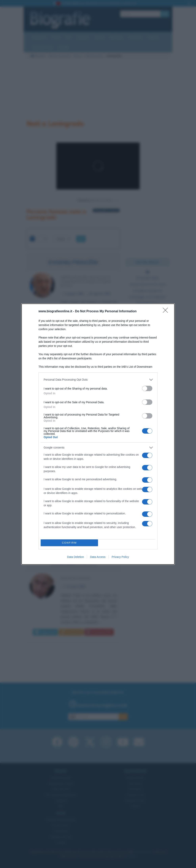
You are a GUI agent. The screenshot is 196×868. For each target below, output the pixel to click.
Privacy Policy (120, 557)
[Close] (167, 312)
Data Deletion (75, 557)
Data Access (98, 557)
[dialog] (98, 434)
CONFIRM (69, 543)
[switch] (147, 388)
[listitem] (98, 380)
